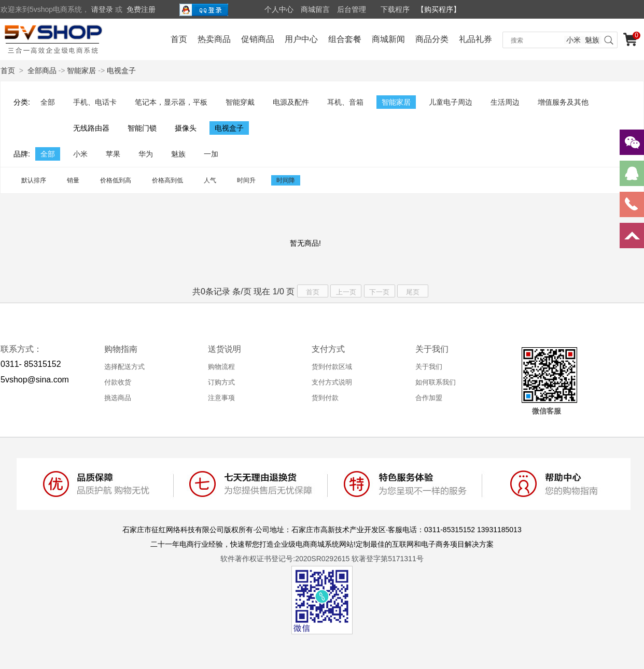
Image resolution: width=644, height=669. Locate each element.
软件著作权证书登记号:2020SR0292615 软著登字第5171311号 (322, 559)
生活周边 (505, 102)
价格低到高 (116, 180)
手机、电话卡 (95, 102)
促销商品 (258, 39)
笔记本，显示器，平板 (171, 102)
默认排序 (34, 180)
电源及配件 (291, 102)
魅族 (592, 40)
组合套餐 (345, 39)
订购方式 (221, 382)
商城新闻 (388, 39)
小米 (573, 40)
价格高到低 (167, 180)
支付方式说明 (332, 382)
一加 (211, 154)
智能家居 (81, 70)
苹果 (113, 154)
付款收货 (118, 382)
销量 (73, 180)
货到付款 (325, 398)
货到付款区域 (332, 367)
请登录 (102, 9)
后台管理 (352, 9)
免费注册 (141, 9)
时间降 (286, 180)
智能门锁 (142, 128)
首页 (179, 39)
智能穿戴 (240, 102)
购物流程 (221, 367)
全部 (48, 102)
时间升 (246, 180)
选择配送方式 (124, 367)
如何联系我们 (436, 382)
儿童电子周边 (451, 102)
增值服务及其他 (563, 102)
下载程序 (395, 9)
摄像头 (186, 128)
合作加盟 (429, 398)
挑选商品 (118, 398)
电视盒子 (121, 70)
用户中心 (301, 39)
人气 (210, 180)
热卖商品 (214, 39)
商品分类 (432, 39)
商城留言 (315, 9)
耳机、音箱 (345, 102)
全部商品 (42, 70)
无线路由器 (91, 128)
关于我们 (429, 367)
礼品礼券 (475, 39)
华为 (146, 154)
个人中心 (279, 9)
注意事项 (221, 398)
